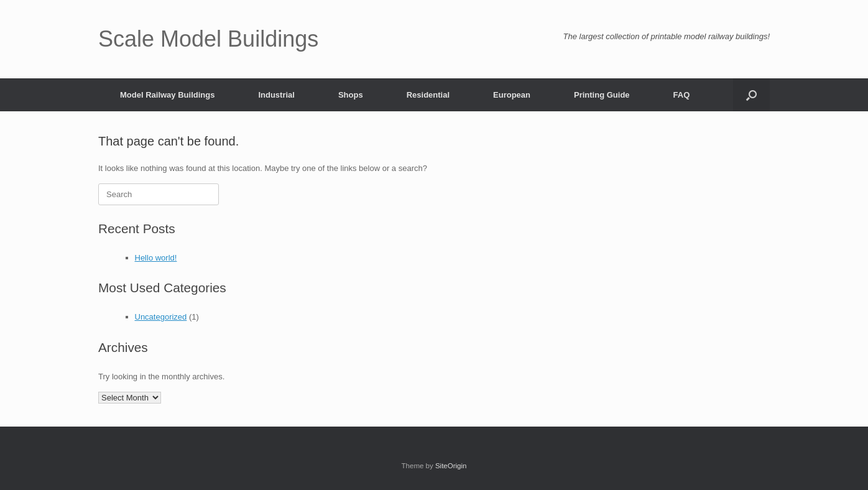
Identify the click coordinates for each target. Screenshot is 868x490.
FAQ (682, 95)
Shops (351, 95)
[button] (751, 95)
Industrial (276, 95)
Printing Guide (602, 95)
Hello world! (156, 258)
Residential (428, 95)
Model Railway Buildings (167, 95)
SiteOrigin (451, 466)
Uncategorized (161, 317)
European (512, 95)
